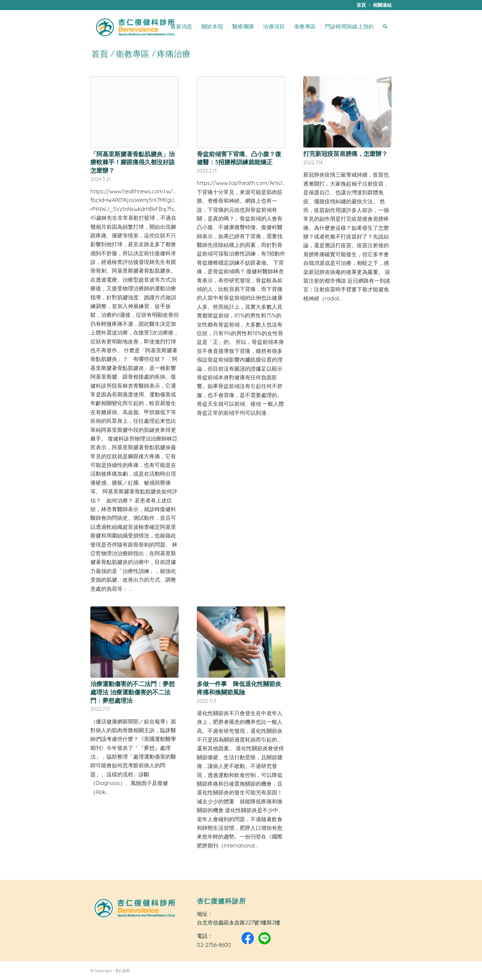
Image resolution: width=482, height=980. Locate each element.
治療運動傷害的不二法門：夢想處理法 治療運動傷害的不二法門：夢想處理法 (133, 692)
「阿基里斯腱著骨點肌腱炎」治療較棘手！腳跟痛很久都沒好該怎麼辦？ (133, 162)
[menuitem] (361, 5)
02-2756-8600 (214, 945)
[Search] (385, 26)
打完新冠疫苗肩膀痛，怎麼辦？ (345, 154)
